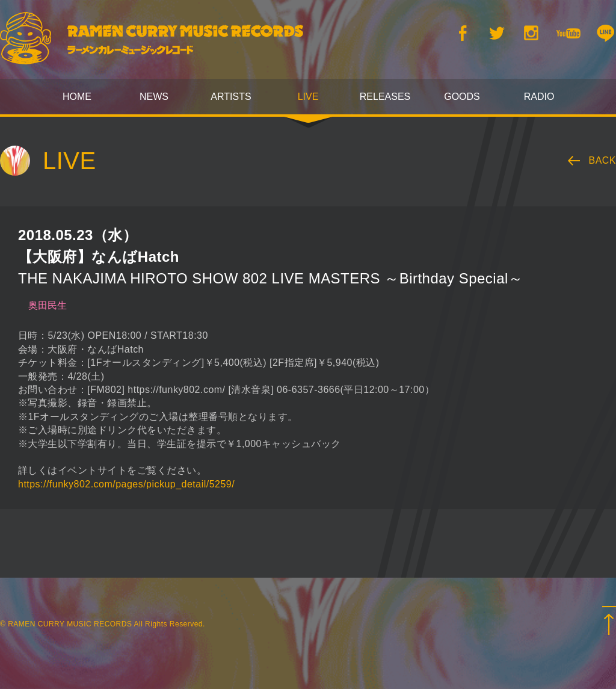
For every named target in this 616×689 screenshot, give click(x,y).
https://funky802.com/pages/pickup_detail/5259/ (126, 484)
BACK (603, 160)
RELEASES (385, 97)
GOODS (462, 97)
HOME (77, 97)
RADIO (539, 97)
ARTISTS (231, 97)
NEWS (154, 97)
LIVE (308, 97)
